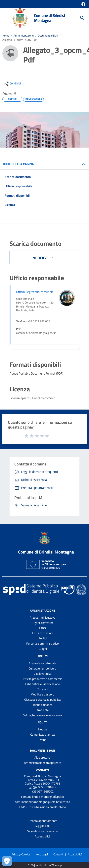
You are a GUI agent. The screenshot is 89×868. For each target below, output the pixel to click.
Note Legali (42, 854)
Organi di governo (43, 623)
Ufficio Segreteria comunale (35, 292)
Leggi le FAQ (43, 826)
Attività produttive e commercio (43, 679)
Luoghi (43, 649)
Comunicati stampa (43, 735)
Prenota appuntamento (43, 821)
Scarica (44, 257)
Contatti (43, 770)
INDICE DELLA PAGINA (20, 164)
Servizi (43, 656)
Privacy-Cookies (21, 854)
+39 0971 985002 (43, 791)
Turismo (43, 689)
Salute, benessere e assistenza (43, 715)
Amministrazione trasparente (43, 763)
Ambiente (43, 710)
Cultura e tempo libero (43, 668)
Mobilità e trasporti (43, 694)
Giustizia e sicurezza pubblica (43, 700)
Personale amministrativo (43, 643)
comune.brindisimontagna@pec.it (43, 797)
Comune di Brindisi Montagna (49, 18)
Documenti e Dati (48, 36)
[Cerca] (82, 18)
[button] (83, 4)
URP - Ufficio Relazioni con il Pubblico (43, 807)
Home (6, 36)
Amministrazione (24, 36)
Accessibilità (43, 836)
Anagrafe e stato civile (43, 663)
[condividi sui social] (12, 84)
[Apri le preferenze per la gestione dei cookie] (7, 861)
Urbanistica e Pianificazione (43, 684)
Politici (43, 638)
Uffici (43, 628)
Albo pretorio (43, 757)
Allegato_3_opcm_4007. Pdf (20, 40)
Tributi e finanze (43, 705)
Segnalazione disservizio (43, 831)
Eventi (43, 740)
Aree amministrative (43, 618)
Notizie (43, 729)
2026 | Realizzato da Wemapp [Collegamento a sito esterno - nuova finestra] (44, 865)
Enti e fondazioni (43, 633)
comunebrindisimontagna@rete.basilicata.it (43, 802)
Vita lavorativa (43, 674)
